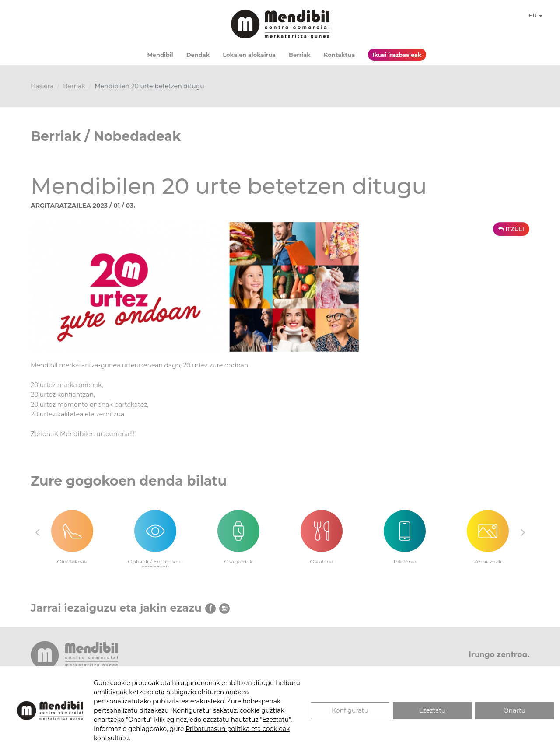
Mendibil (160, 55)
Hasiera (42, 86)
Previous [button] (37, 532)
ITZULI (511, 229)
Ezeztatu (432, 710)
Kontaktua (339, 55)
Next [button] (523, 532)
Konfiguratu (350, 710)
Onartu (514, 710)
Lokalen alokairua (249, 55)
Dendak (198, 55)
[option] (72, 532)
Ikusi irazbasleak (397, 55)
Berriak (300, 55)
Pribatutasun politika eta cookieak (238, 729)
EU (536, 16)
